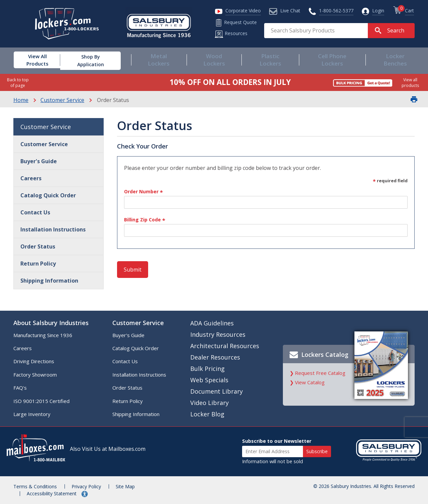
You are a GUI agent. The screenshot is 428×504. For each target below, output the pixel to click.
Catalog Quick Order (48, 195)
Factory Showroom (35, 375)
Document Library (217, 391)
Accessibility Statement (52, 493)
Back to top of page (18, 83)
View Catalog (310, 382)
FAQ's (20, 388)
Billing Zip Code (145, 220)
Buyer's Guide (39, 161)
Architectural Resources (225, 346)
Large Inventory (32, 414)
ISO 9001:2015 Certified (41, 401)
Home (21, 100)
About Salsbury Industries (51, 323)
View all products (410, 83)
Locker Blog (207, 414)
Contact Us (35, 212)
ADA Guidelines (212, 323)
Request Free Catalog (320, 373)
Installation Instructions (53, 229)
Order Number (143, 192)
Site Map (125, 486)
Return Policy (38, 264)
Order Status (38, 246)
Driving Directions (34, 361)
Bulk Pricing (207, 369)
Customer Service (62, 100)
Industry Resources (218, 334)
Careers (31, 178)
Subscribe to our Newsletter (277, 441)
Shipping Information (49, 281)
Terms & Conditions (35, 486)
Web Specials (209, 380)
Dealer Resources (215, 357)
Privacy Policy (86, 486)
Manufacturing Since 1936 (43, 335)
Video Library (209, 403)
